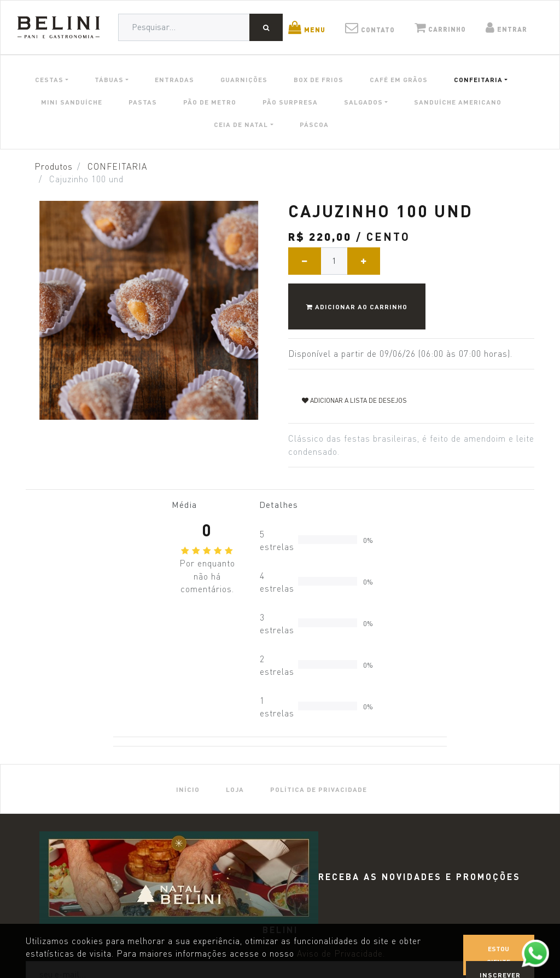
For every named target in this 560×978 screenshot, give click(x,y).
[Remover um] (305, 261)
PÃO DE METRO (210, 102)
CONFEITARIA (478, 79)
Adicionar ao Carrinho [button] (357, 306)
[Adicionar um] (364, 261)
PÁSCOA (314, 124)
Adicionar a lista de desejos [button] (354, 400)
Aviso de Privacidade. (341, 954)
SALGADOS (363, 102)
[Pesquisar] (266, 27)
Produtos (54, 167)
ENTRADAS (174, 79)
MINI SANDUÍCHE (72, 102)
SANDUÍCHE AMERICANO (458, 102)
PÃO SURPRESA (290, 102)
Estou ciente (498, 955)
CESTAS (49, 79)
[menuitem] (188, 789)
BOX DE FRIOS (319, 79)
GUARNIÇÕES (244, 79)
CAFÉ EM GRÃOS (399, 79)
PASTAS (143, 102)
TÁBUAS (109, 79)
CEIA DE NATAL (241, 124)
